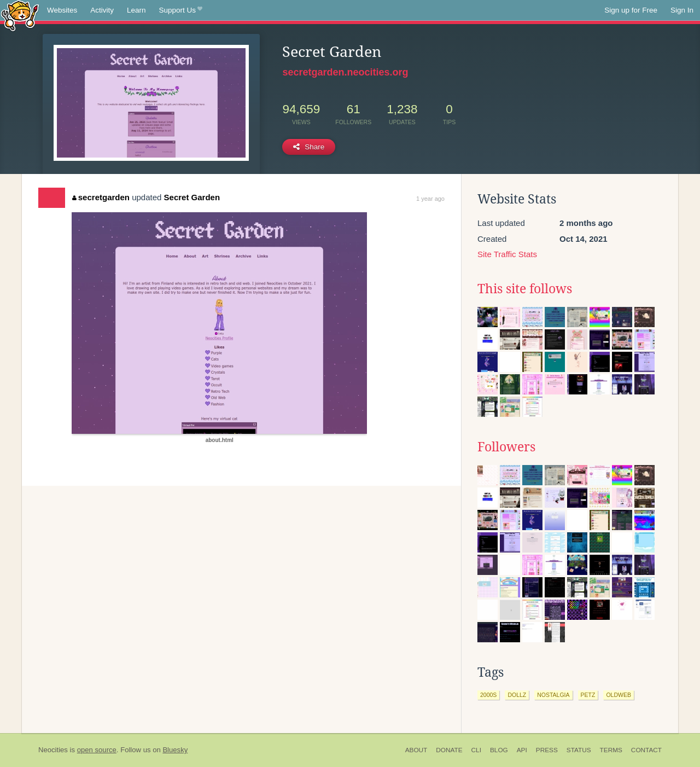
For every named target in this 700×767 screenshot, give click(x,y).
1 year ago (430, 199)
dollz (517, 695)
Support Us (181, 10)
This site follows (525, 289)
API (522, 750)
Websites (62, 10)
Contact (646, 750)
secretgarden (101, 197)
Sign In (682, 10)
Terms (611, 750)
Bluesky (175, 750)
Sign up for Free (631, 10)
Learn (136, 10)
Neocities (53, 750)
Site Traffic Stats (507, 254)
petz (588, 695)
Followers (506, 447)
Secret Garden (192, 197)
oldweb (619, 695)
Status (579, 750)
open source (97, 750)
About (416, 750)
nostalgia (553, 695)
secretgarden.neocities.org (345, 72)
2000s (488, 695)
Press (547, 750)
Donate (449, 750)
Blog (499, 750)
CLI (476, 750)
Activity (102, 10)
